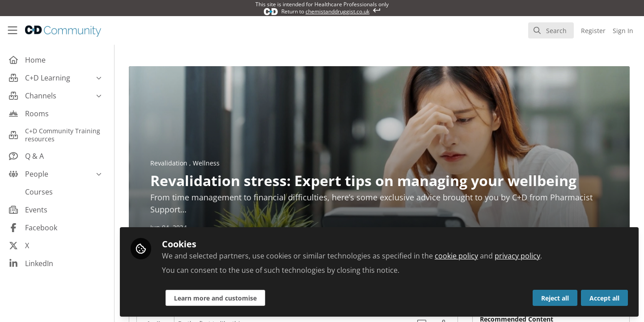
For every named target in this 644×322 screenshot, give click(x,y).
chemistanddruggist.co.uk (337, 11)
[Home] (63, 30)
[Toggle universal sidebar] (13, 30)
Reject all (555, 298)
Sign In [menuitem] (623, 31)
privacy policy (517, 256)
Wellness (206, 163)
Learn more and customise (215, 298)
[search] (551, 30)
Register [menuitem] (593, 31)
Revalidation (170, 163)
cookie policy (456, 256)
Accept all (604, 298)
